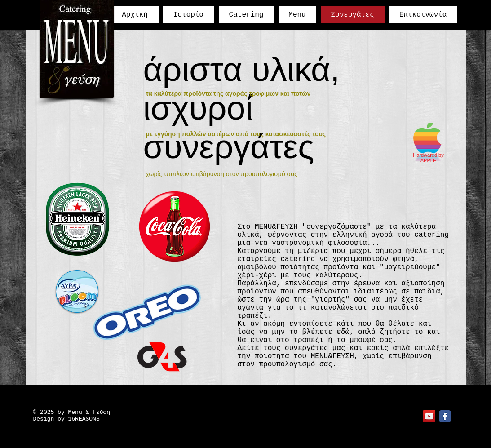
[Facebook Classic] (445, 416)
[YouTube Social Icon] (429, 416)
